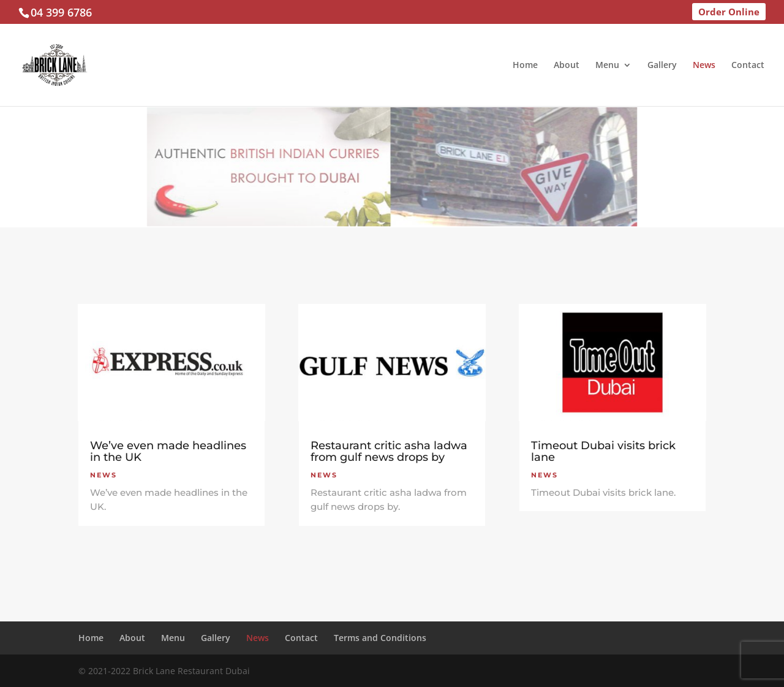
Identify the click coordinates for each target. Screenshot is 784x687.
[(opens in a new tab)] (171, 362)
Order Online (729, 12)
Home (525, 66)
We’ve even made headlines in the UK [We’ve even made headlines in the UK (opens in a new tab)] (168, 451)
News (704, 66)
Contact (748, 66)
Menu (607, 66)
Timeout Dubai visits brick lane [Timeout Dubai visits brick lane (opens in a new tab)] (603, 451)
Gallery (662, 66)
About (567, 66)
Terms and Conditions (380, 638)
